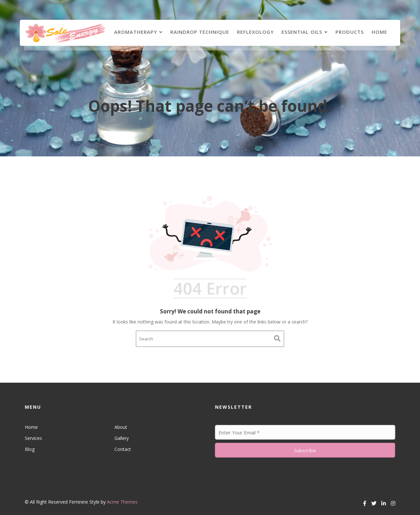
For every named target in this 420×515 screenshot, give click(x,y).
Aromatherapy (136, 32)
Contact (123, 449)
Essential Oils (302, 32)
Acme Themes (122, 502)
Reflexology (255, 32)
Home (379, 32)
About (121, 427)
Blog (31, 449)
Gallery (121, 438)
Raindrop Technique (200, 32)
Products (350, 32)
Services (35, 438)
